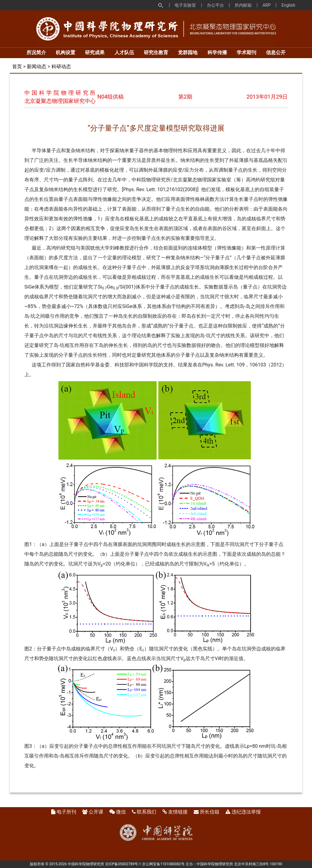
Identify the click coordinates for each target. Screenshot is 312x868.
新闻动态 (37, 66)
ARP (267, 5)
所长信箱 (210, 812)
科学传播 (217, 52)
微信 (121, 812)
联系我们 (147, 812)
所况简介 (36, 52)
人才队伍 (124, 52)
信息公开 (276, 52)
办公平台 (215, 5)
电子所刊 (66, 812)
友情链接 (178, 812)
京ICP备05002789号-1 (123, 864)
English (288, 5)
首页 (17, 66)
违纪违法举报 (246, 812)
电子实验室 (185, 5)
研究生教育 (156, 52)
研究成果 (95, 52)
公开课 (96, 812)
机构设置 (66, 52)
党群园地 (188, 52)
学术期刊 (246, 52)
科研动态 (61, 66)
